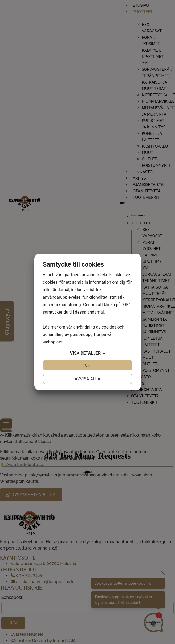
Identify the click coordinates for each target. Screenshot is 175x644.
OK (87, 365)
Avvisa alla (87, 379)
